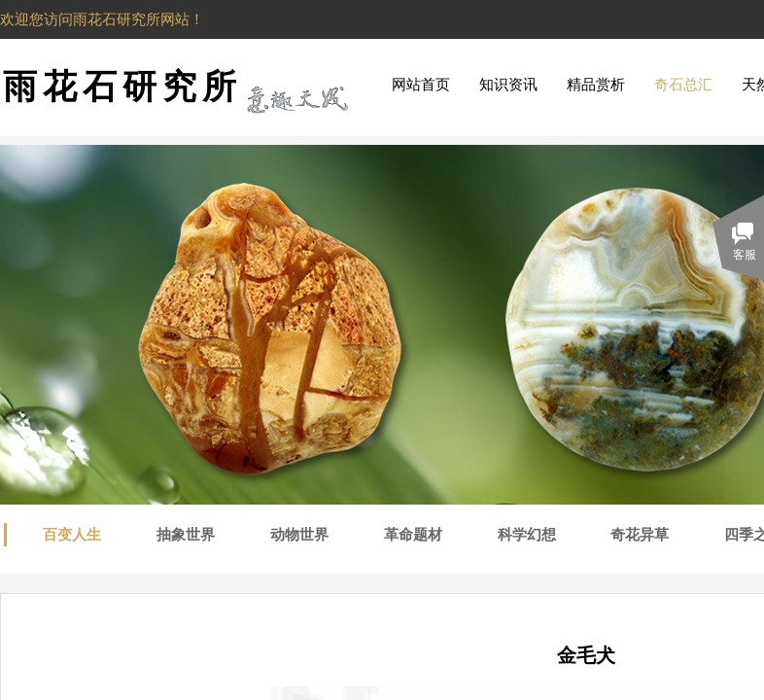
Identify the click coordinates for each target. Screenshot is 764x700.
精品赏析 (596, 85)
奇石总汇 (683, 85)
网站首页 (421, 85)
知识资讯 (508, 85)
